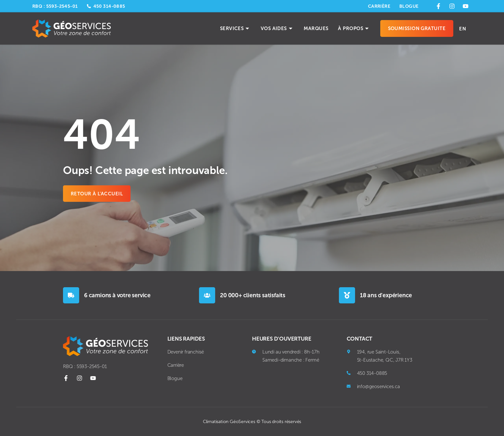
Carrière (176, 365)
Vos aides (278, 28)
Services (236, 28)
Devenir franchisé (186, 352)
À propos (354, 28)
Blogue (175, 378)
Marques (316, 28)
